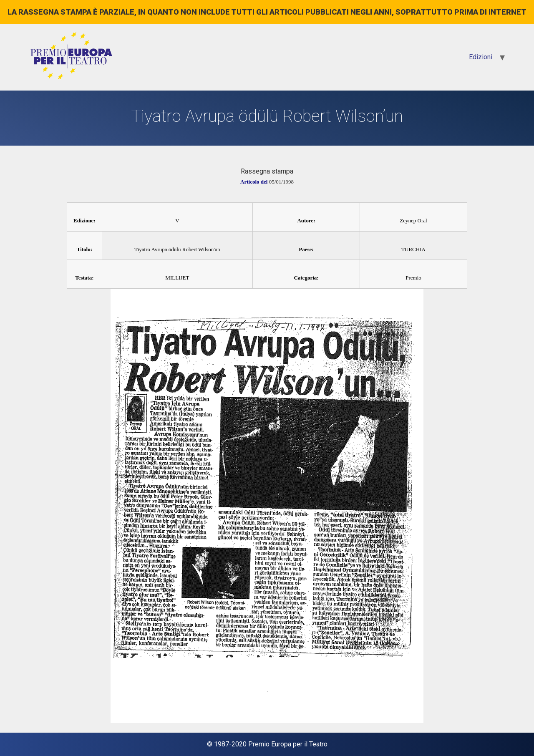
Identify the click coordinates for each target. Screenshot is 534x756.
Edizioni (481, 57)
